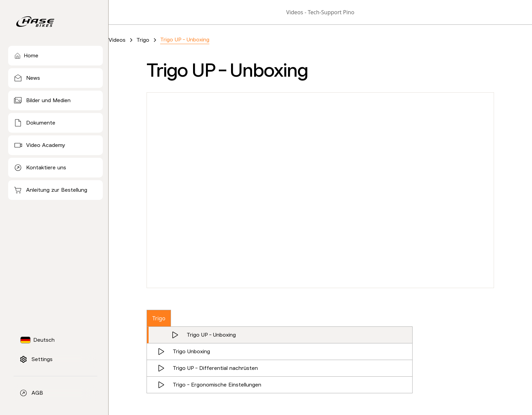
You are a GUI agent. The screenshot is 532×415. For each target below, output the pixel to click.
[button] (41, 340)
